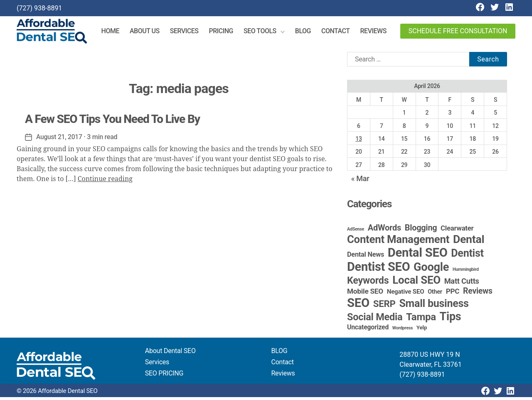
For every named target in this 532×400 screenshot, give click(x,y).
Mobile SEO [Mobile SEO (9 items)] (365, 294)
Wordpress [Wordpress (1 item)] (403, 331)
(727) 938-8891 (39, 8)
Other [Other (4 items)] (435, 295)
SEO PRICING (164, 376)
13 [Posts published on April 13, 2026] (358, 142)
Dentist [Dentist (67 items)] (467, 256)
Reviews (377, 33)
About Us (149, 33)
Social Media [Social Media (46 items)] (375, 320)
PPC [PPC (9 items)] (453, 294)
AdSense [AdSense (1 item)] (356, 232)
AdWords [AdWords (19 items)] (384, 231)
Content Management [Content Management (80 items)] (398, 242)
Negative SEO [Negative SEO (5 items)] (406, 294)
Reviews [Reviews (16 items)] (478, 294)
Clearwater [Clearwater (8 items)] (457, 231)
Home (115, 33)
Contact (340, 33)
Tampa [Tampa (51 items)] (421, 320)
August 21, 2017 (60, 140)
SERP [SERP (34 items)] (384, 307)
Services (188, 33)
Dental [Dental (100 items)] (469, 242)
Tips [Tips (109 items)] (451, 319)
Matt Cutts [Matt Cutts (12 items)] (462, 284)
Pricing (225, 33)
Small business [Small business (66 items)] (434, 306)
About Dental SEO (170, 354)
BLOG (280, 354)
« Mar (360, 181)
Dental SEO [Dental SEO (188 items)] (418, 255)
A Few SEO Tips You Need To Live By (112, 122)
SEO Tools (264, 33)
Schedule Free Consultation (458, 33)
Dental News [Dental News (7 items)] (366, 257)
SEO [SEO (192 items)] (358, 306)
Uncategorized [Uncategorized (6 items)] (368, 330)
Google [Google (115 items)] (431, 270)
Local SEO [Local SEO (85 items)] (416, 283)
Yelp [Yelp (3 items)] (422, 330)
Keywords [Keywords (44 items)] (368, 283)
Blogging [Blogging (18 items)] (421, 231)
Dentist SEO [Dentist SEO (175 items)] (378, 270)
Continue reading (105, 182)
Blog (307, 33)
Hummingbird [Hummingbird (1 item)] (466, 272)
